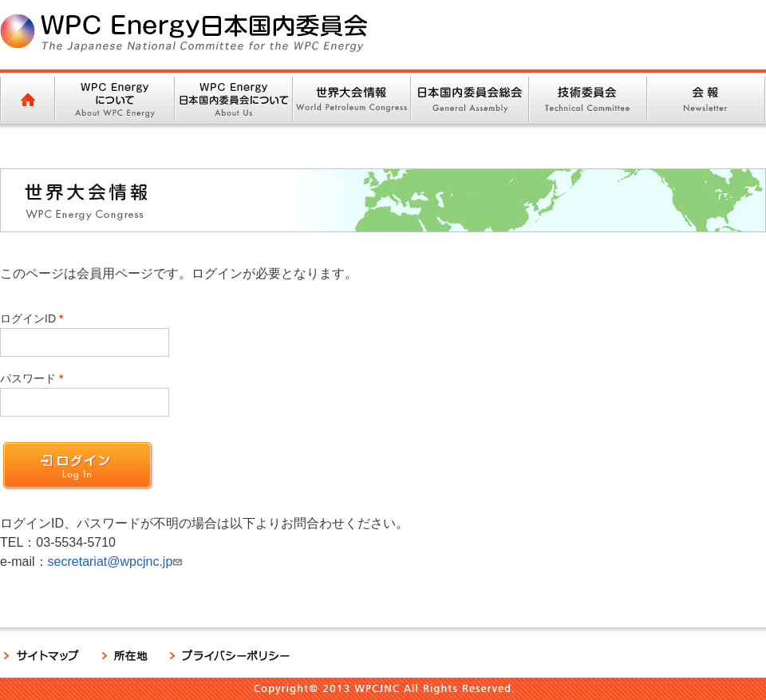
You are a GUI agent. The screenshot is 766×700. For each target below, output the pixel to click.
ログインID (28, 318)
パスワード (28, 378)
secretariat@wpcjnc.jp (117, 562)
